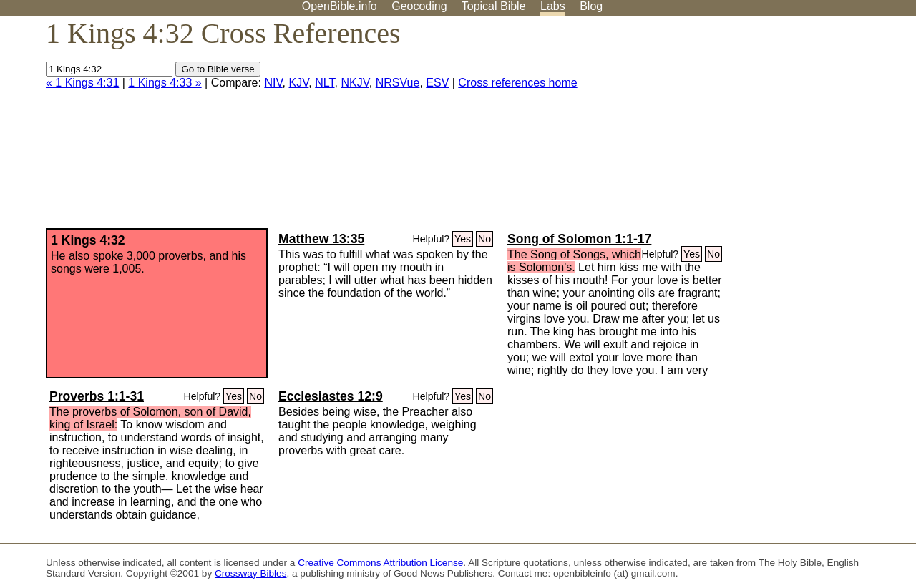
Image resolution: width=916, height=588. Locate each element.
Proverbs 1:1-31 (97, 396)
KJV (298, 83)
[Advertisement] (771, 128)
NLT (325, 83)
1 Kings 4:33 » (165, 83)
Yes (463, 239)
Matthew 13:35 (321, 239)
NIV (273, 83)
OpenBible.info (340, 6)
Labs (553, 6)
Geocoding (419, 6)
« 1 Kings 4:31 (82, 83)
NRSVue (398, 83)
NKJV (355, 83)
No (484, 239)
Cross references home (517, 83)
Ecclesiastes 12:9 (331, 396)
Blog (591, 6)
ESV (437, 83)
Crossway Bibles (250, 573)
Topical (494, 6)
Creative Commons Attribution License (380, 563)
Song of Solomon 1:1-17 (579, 239)
